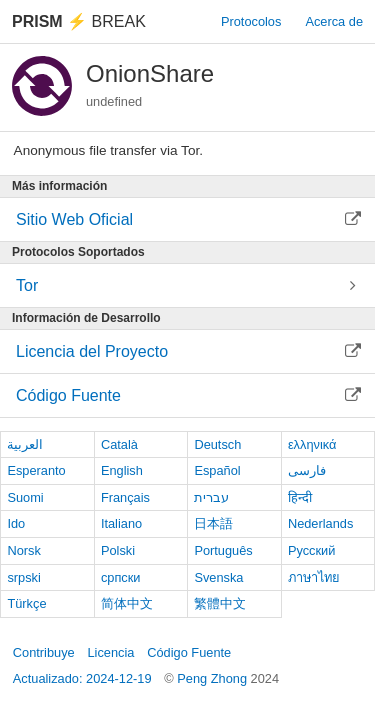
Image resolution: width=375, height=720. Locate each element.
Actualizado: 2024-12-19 (82, 678)
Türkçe (26, 603)
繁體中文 (220, 603)
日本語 (213, 523)
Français (125, 497)
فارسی (307, 470)
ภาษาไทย (314, 577)
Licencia (110, 652)
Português (223, 550)
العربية (25, 444)
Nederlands (320, 523)
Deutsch (217, 444)
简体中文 (127, 603)
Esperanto (36, 470)
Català (119, 444)
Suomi (25, 497)
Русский (311, 550)
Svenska (218, 577)
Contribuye (44, 652)
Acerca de (334, 21)
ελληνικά (312, 444)
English (122, 470)
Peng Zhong (213, 678)
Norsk (23, 550)
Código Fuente (189, 652)
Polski (118, 550)
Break (79, 21)
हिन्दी (300, 497)
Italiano (121, 523)
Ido (16, 523)
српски (121, 577)
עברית (211, 497)
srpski (23, 577)
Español (217, 470)
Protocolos (251, 21)
